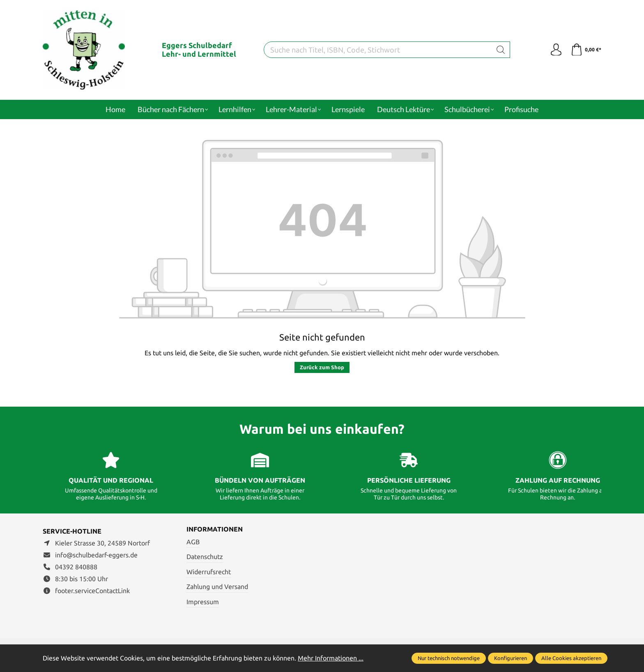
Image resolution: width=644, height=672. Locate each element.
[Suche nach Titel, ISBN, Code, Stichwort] (378, 50)
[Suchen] (501, 50)
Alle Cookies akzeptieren (571, 658)
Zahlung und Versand (217, 587)
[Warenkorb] (586, 50)
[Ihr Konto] (556, 50)
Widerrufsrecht (209, 572)
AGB (193, 542)
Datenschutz (205, 557)
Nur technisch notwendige (449, 658)
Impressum (203, 602)
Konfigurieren (511, 658)
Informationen (215, 529)
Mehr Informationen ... (331, 658)
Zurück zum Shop (322, 367)
